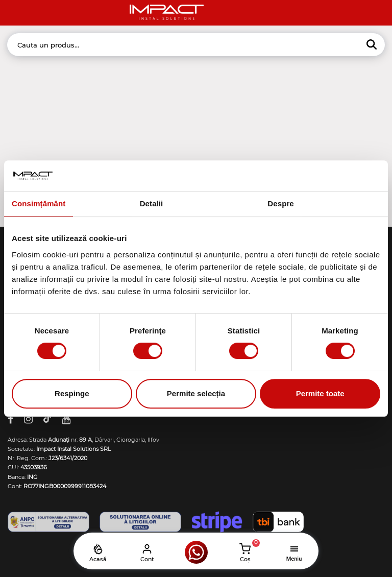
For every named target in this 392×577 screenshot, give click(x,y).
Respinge (72, 393)
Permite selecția (196, 393)
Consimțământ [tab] (39, 203)
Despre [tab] (280, 203)
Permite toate (320, 393)
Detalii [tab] (152, 203)
